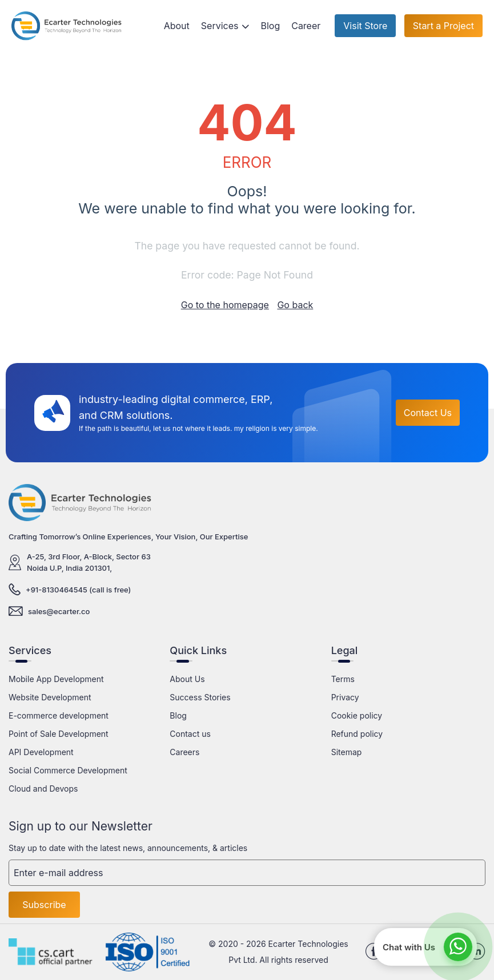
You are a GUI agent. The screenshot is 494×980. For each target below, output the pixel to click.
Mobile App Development (56, 679)
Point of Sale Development (59, 734)
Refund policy (357, 734)
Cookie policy (357, 715)
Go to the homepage (225, 305)
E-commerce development (59, 715)
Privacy (345, 697)
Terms (343, 679)
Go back (295, 305)
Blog (178, 715)
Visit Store (365, 26)
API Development (41, 752)
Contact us (190, 734)
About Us (187, 679)
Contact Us (428, 413)
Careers (184, 752)
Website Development (50, 697)
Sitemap (347, 752)
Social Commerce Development (68, 770)
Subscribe (44, 905)
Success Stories (200, 697)
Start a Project (443, 26)
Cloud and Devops (43, 789)
